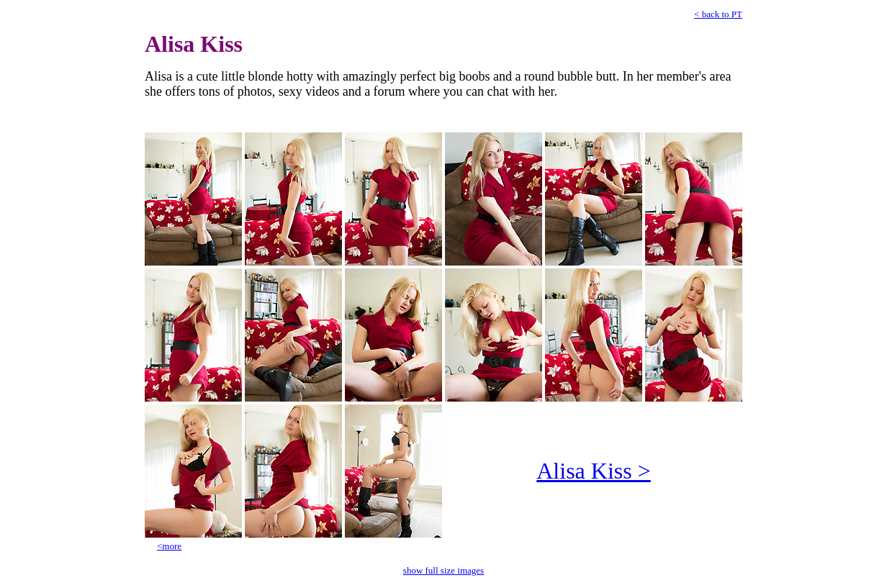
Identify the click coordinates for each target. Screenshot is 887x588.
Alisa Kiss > (594, 471)
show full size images (443, 570)
